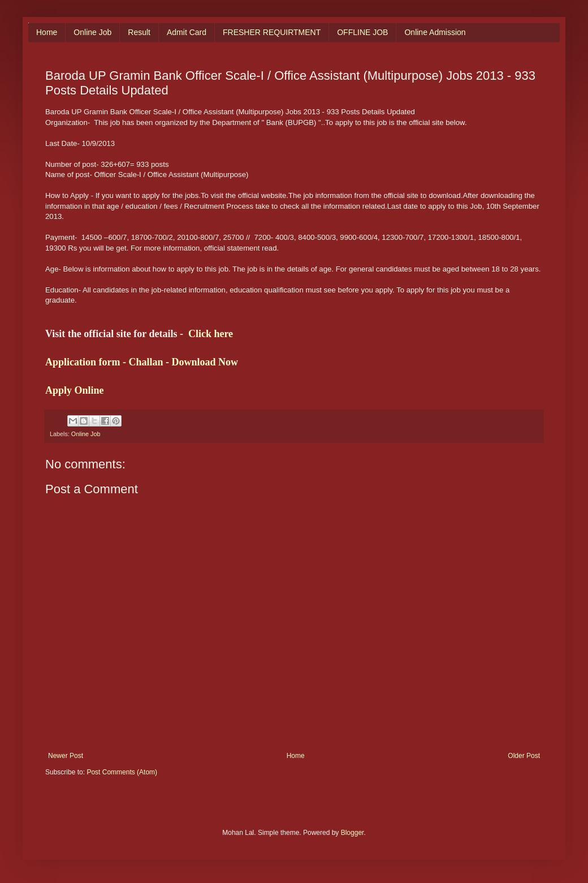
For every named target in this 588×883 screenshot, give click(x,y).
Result (139, 32)
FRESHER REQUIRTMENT (272, 32)
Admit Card (187, 32)
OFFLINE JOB (362, 32)
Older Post (524, 756)
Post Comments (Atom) (122, 772)
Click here (211, 334)
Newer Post (66, 756)
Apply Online (75, 390)
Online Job (92, 32)
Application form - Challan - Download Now (142, 362)
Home (47, 32)
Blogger (353, 833)
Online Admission (435, 32)
